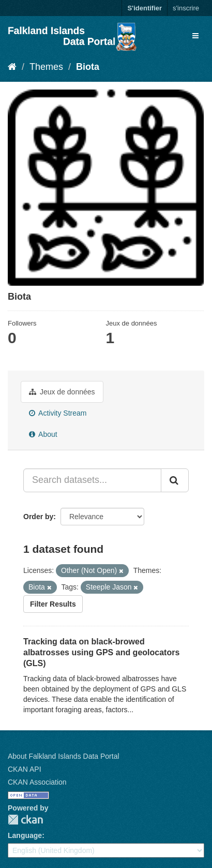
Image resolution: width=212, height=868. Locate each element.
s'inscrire (186, 8)
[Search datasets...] (92, 480)
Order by (38, 517)
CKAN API (25, 769)
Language (25, 835)
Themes (46, 67)
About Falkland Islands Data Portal (64, 756)
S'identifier (145, 8)
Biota (88, 67)
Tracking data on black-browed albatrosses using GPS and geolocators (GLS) (101, 652)
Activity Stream (58, 413)
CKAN (25, 820)
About (43, 434)
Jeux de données (62, 392)
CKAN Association (37, 782)
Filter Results (53, 604)
